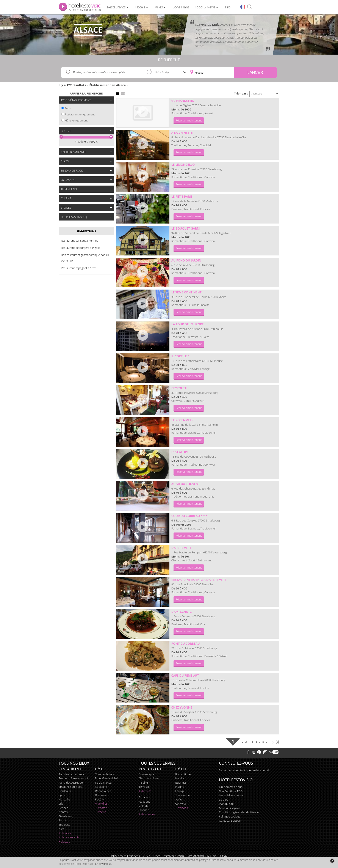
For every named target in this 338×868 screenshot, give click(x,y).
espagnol (145, 797)
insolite (143, 783)
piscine (180, 787)
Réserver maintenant (189, 120)
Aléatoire (257, 93)
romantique (146, 774)
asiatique (145, 802)
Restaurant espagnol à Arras (79, 268)
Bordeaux (65, 791)
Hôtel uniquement (76, 120)
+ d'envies (145, 791)
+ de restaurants (69, 837)
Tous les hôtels (104, 774)
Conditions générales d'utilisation (240, 812)
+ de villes (65, 833)
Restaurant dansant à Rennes (80, 241)
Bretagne (101, 795)
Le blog (224, 800)
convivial (181, 803)
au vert (180, 799)
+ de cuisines (147, 814)
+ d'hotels (101, 808)
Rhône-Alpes (103, 791)
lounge (180, 791)
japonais (144, 810)
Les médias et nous (231, 795)
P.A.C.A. (100, 799)
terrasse (144, 787)
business (181, 783)
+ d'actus (64, 841)
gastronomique (149, 778)
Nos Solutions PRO (231, 791)
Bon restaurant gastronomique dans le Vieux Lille (85, 258)
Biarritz (63, 820)
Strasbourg (66, 816)
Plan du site (226, 804)
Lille (61, 803)
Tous (68, 108)
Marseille (64, 799)
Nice (61, 829)
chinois (143, 806)
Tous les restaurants (71, 774)
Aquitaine (101, 787)
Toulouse (64, 825)
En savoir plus (103, 864)
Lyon (62, 795)
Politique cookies (230, 816)
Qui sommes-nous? (231, 787)
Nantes (63, 812)
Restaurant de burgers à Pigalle (81, 248)
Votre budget (163, 72)
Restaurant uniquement (80, 114)
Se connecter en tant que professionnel (244, 770)
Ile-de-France (103, 783)
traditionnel (183, 795)
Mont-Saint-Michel (106, 778)
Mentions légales (230, 808)
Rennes (63, 808)
